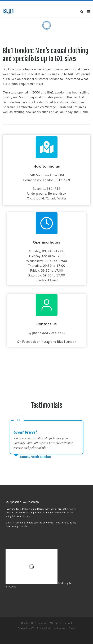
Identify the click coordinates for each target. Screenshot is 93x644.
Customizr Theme (66, 628)
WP (32, 628)
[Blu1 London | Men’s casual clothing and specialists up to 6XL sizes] (9, 11)
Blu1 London (39, 623)
